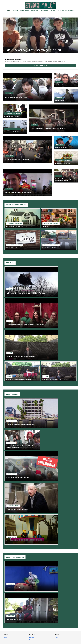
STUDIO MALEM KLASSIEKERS (66, 11)
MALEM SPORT (35, 11)
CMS (56, 638)
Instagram (32, 640)
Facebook (32, 638)
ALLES (9, 11)
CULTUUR (15, 11)
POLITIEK (53, 11)
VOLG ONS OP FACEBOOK (40, 65)
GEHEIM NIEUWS (24, 11)
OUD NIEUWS (45, 11)
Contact (5, 638)
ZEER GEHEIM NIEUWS (40, 14)
